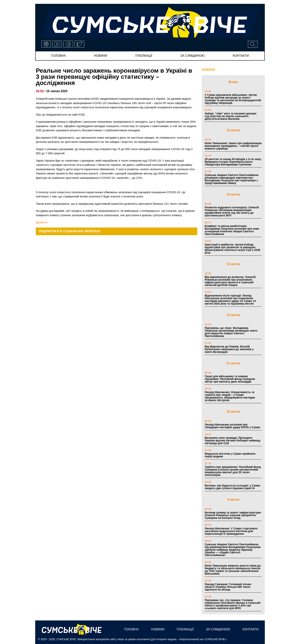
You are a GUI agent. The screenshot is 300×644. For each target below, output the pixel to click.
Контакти (241, 56)
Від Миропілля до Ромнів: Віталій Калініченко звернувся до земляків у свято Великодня (229, 349)
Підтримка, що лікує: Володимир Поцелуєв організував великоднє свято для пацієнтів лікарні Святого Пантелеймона (231, 332)
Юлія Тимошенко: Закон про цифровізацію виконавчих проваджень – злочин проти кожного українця (233, 146)
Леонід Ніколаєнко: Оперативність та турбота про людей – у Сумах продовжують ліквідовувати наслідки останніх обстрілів (230, 396)
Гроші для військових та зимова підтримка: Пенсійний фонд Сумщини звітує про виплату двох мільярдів (230, 379)
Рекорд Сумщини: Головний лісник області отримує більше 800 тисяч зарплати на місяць (228, 587)
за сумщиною (192, 56)
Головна (59, 56)
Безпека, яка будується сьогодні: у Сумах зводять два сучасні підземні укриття (232, 487)
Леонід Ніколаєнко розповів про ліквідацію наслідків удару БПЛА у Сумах (232, 426)
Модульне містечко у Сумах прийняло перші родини (230, 455)
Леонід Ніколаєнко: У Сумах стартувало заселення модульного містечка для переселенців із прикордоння (231, 531)
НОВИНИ (208, 70)
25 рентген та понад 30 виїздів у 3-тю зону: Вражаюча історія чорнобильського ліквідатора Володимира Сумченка (233, 162)
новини (101, 56)
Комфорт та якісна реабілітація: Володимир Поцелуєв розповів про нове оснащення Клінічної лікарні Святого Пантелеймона (232, 230)
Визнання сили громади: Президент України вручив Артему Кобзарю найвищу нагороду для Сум (233, 440)
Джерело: (42, 222)
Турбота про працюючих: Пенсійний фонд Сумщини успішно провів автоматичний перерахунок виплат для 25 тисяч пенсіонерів (233, 471)
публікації (144, 56)
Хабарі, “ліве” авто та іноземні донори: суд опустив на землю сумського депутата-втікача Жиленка (231, 116)
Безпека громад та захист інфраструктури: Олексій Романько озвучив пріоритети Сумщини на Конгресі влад (233, 515)
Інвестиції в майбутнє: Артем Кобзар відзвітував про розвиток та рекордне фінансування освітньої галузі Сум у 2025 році (232, 249)
